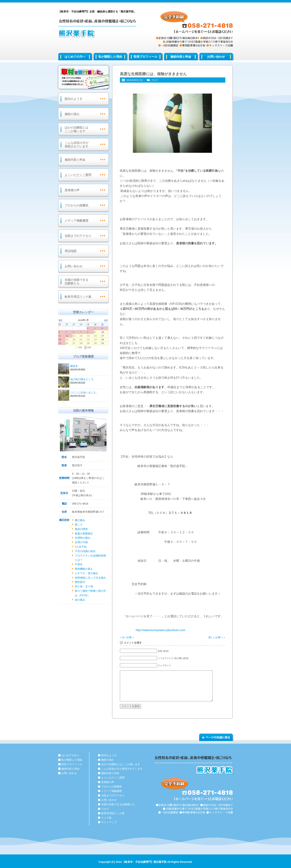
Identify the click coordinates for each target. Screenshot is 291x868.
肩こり (79, 525)
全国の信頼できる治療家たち (76, 282)
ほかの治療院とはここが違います (76, 129)
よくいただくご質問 (78, 175)
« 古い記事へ (127, 637)
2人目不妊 (81, 547)
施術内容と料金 (181, 57)
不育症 (79, 564)
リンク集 (106, 818)
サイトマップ (109, 822)
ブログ (155, 80)
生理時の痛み (83, 538)
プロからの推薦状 (76, 205)
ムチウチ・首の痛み (86, 573)
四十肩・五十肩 (84, 586)
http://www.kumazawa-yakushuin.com (160, 630)
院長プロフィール (145, 57)
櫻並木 (89, 366)
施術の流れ (72, 114)
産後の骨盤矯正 (84, 533)
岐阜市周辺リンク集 (78, 297)
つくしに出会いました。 (89, 393)
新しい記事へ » (217, 637)
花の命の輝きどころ (89, 380)
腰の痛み (80, 520)
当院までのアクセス (78, 236)
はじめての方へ (75, 57)
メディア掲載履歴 (76, 221)
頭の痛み (80, 600)
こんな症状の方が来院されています (76, 145)
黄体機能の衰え (84, 569)
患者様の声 (72, 190)
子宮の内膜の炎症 (85, 551)
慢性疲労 (80, 582)
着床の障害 (81, 529)
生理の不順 (81, 542)
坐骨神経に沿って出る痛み (90, 578)
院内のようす (73, 99)
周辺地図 (71, 251)
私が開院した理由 (110, 57)
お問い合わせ (216, 57)
